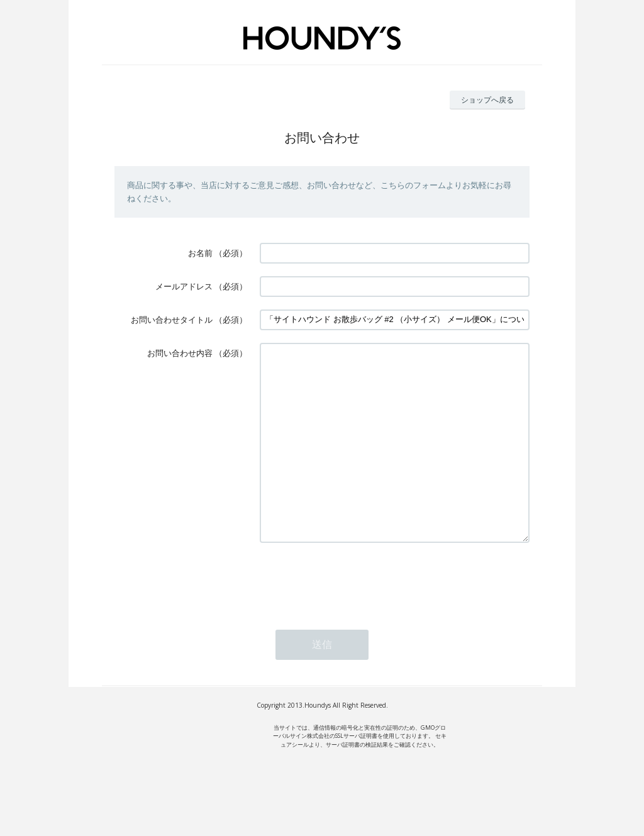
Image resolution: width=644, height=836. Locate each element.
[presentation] (355, 618)
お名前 (200, 253)
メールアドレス (184, 286)
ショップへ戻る (487, 100)
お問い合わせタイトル (172, 320)
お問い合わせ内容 (180, 353)
